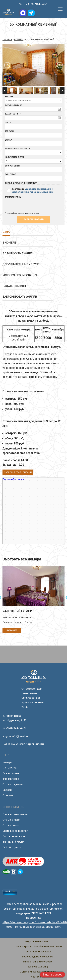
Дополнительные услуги (21, 264)
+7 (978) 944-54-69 (36, 4)
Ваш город (10, 174)
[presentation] (25, 204)
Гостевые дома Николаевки (38, 957)
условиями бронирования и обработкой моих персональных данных (32, 190)
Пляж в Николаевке (15, 814)
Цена (6, 232)
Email (8, 140)
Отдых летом (11, 825)
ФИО (7, 122)
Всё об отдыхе (12, 847)
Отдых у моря (11, 820)
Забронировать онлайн (18, 472)
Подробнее (12, 630)
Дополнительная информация (21, 183)
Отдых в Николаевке (37, 941)
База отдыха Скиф (38, 967)
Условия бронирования (20, 275)
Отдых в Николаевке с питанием (38, 972)
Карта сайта (38, 977)
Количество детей (14, 157)
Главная (7, 39)
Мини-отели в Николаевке (38, 962)
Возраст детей (12, 166)
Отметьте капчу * (14, 197)
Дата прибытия (13, 105)
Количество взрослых (17, 148)
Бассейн (8, 790)
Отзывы (8, 795)
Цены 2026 (9, 768)
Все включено (11, 773)
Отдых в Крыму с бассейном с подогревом (38, 946)
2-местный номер (17, 611)
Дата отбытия (12, 114)
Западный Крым (13, 842)
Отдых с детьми (13, 784)
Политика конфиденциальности (23, 744)
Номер (8, 97)
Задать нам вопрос (17, 286)
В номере (9, 242)
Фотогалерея (11, 779)
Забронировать (34, 219)
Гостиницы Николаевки (38, 952)
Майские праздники (15, 831)
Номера (18, 39)
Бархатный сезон (14, 836)
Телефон (9, 131)
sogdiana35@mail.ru (15, 736)
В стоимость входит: (18, 253)
